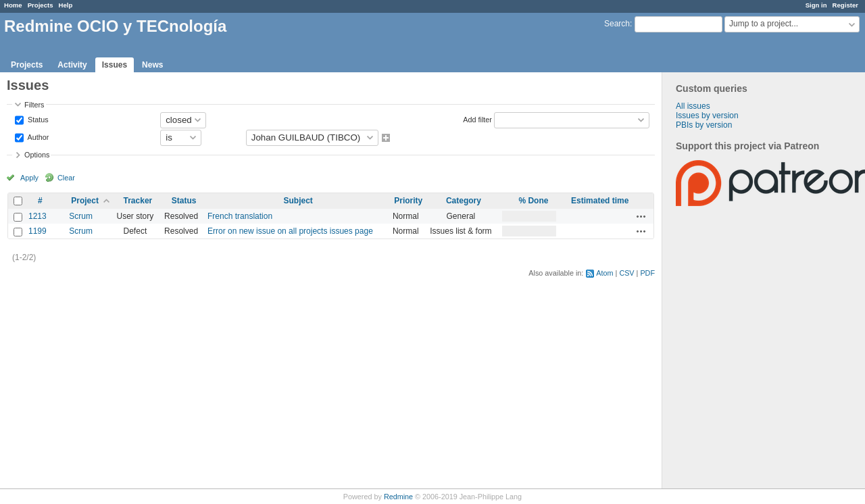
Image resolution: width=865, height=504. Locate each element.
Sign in (816, 5)
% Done (533, 201)
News (152, 65)
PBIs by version (704, 125)
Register (845, 5)
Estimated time (600, 201)
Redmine (398, 497)
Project (85, 201)
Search (617, 24)
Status (37, 119)
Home (13, 5)
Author (37, 136)
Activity (72, 65)
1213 (38, 216)
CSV (626, 273)
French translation (240, 216)
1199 (38, 231)
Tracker (138, 201)
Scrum (81, 216)
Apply (29, 178)
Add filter (477, 119)
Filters (34, 105)
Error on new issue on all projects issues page (290, 231)
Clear (66, 178)
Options (37, 155)
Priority (408, 201)
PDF (647, 273)
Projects (41, 5)
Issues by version (707, 116)
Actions (641, 216)
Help (66, 5)
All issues (693, 106)
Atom (604, 273)
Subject (298, 201)
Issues (115, 65)
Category (464, 201)
